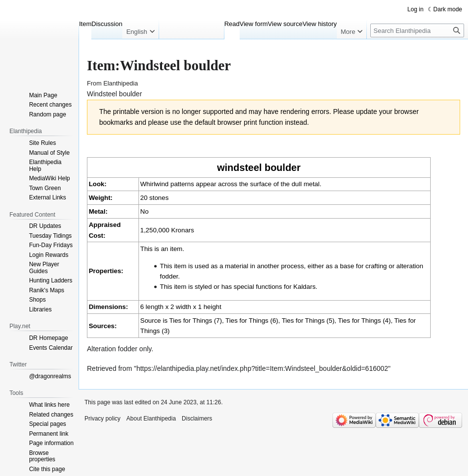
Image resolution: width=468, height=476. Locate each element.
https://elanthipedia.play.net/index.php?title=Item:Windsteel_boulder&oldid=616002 (262, 368)
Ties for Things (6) (252, 321)
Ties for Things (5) (308, 321)
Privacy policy (102, 419)
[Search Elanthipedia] (417, 30)
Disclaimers (197, 419)
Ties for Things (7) (196, 321)
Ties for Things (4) (364, 321)
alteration (410, 266)
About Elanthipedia (151, 419)
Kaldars (304, 287)
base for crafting (363, 266)
